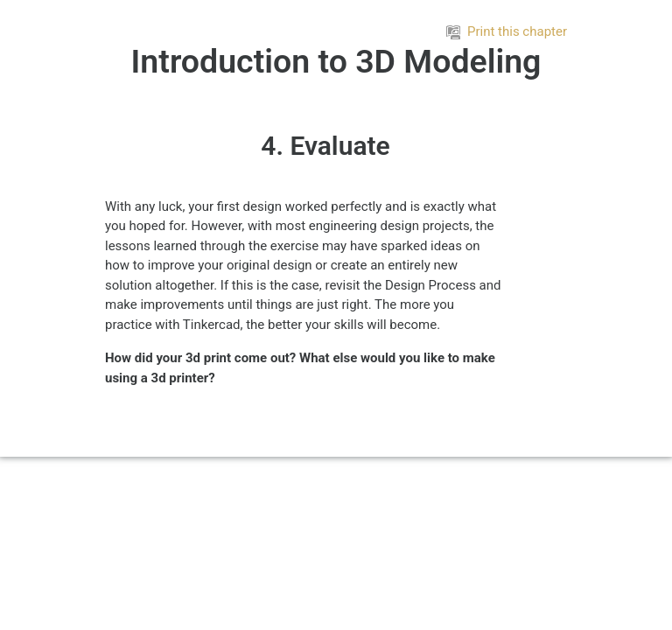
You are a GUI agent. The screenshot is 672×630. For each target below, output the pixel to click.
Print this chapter (507, 31)
